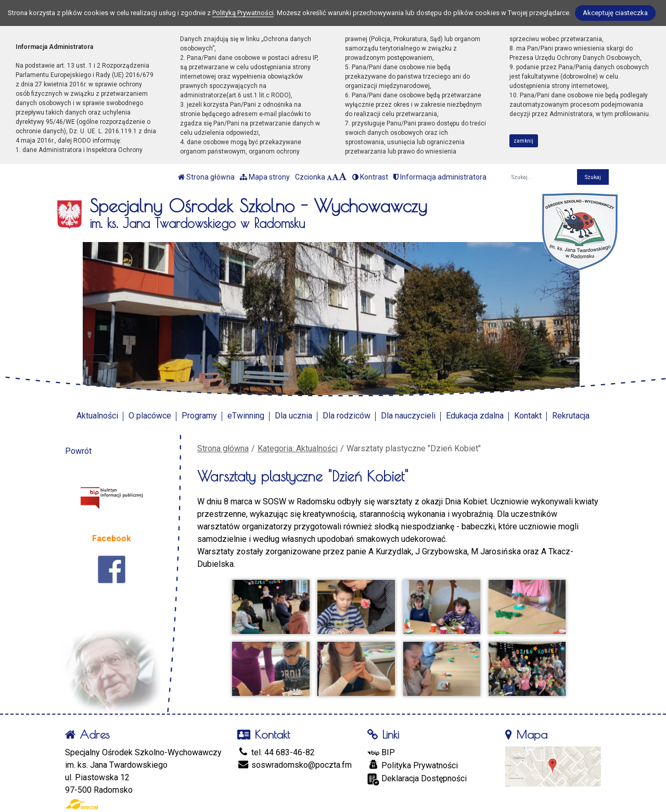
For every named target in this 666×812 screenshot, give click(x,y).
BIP (381, 752)
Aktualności (97, 416)
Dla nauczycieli (408, 416)
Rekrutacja (571, 416)
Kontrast (370, 177)
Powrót (78, 451)
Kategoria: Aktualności (298, 448)
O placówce (150, 416)
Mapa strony (265, 177)
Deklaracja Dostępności (417, 779)
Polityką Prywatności (243, 13)
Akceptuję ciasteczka (615, 13)
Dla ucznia (293, 416)
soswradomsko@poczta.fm (294, 765)
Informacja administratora (440, 177)
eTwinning (246, 416)
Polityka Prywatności (413, 765)
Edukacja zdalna (475, 416)
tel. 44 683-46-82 (276, 752)
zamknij (523, 141)
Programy (199, 416)
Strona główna (206, 177)
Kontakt (528, 416)
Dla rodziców (347, 416)
